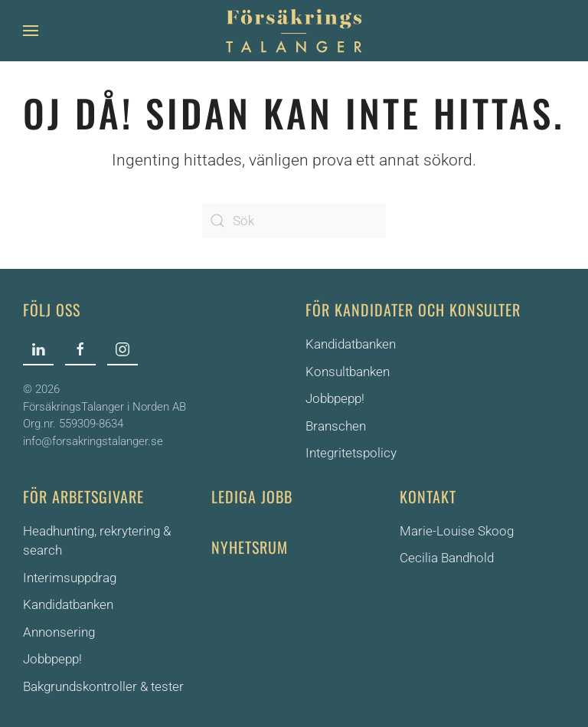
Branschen (336, 426)
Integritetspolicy (351, 453)
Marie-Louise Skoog (457, 531)
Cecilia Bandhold (447, 558)
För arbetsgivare (83, 496)
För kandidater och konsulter (413, 309)
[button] (31, 31)
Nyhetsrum (250, 547)
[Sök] (294, 221)
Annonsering (59, 632)
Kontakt (428, 496)
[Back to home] (294, 31)
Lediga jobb (252, 496)
